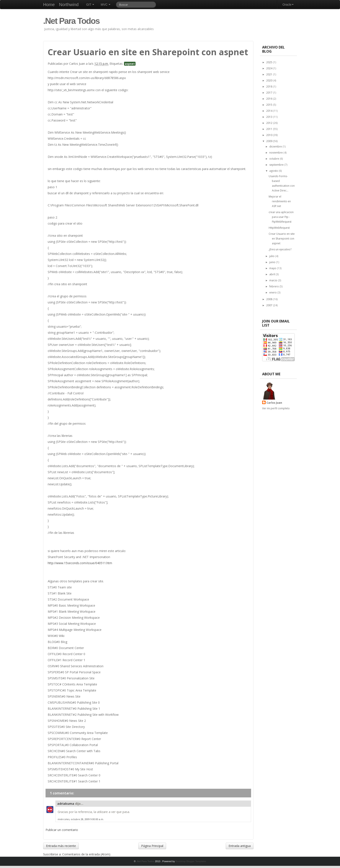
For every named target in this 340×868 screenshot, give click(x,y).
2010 (270, 135)
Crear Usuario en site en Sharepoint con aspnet (282, 239)
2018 (270, 87)
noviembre (276, 153)
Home (49, 5)
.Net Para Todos (71, 21)
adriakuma (66, 804)
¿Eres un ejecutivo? (280, 249)
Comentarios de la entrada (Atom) (86, 854)
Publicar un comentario (62, 830)
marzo (274, 280)
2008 (270, 299)
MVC (105, 5)
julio (272, 256)
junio (273, 262)
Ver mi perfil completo (276, 408)
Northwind (69, 5)
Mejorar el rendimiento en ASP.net (280, 201)
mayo (273, 268)
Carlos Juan (274, 403)
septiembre (277, 165)
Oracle (288, 5)
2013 (270, 117)
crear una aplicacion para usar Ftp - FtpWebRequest (281, 217)
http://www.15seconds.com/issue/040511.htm (80, 563)
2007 (270, 305)
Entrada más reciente (61, 846)
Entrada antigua (240, 846)
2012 (270, 123)
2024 (270, 68)
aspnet (130, 64)
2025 (270, 62)
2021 (270, 74)
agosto (274, 171)
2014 (270, 111)
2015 (270, 105)
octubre (275, 159)
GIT (90, 5)
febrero (274, 286)
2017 (270, 93)
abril (272, 274)
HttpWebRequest (279, 228)
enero (273, 292)
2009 (270, 141)
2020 (270, 80)
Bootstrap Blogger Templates (191, 861)
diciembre (276, 147)
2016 (270, 99)
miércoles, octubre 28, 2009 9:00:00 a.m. (81, 819)
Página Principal (152, 846)
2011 (270, 129)
